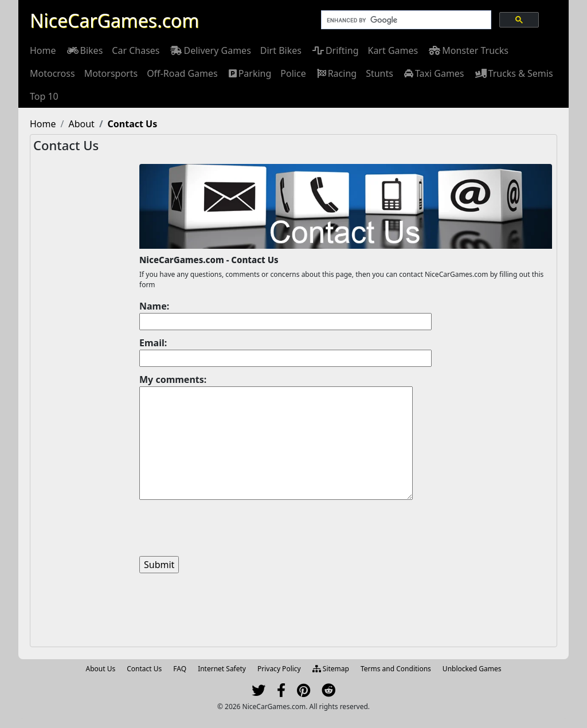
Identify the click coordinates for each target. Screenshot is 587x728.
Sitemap (331, 669)
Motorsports (111, 73)
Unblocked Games (472, 669)
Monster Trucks (468, 50)
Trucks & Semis (513, 73)
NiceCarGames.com (114, 20)
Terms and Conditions (396, 669)
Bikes (84, 50)
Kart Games (393, 50)
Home (43, 50)
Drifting (335, 50)
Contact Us (144, 669)
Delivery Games (210, 50)
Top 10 (44, 96)
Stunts (379, 73)
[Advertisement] (85, 347)
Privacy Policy (279, 669)
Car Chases (136, 50)
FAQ (180, 669)
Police (293, 73)
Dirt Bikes (281, 50)
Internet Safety (222, 669)
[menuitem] (43, 50)
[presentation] (226, 528)
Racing (336, 73)
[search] (405, 20)
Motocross (52, 73)
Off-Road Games (182, 73)
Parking (249, 73)
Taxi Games (433, 73)
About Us (101, 669)
